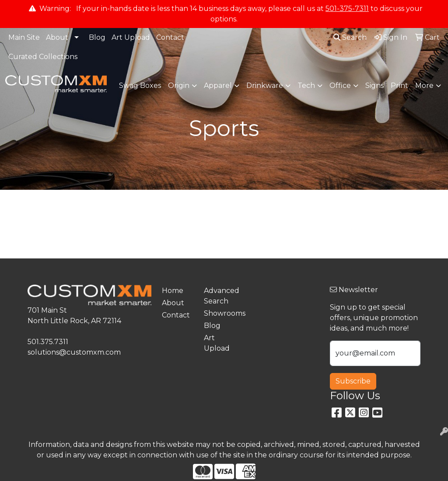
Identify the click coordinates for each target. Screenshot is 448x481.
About (57, 37)
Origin (179, 85)
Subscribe (353, 381)
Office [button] (340, 85)
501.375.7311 (48, 342)
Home (173, 291)
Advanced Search (220, 296)
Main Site (24, 37)
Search (350, 37)
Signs (374, 85)
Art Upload (131, 37)
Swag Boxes (140, 85)
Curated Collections (43, 57)
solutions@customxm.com (74, 352)
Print (399, 85)
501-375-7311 (347, 9)
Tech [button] (306, 85)
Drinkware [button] (265, 85)
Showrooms (220, 313)
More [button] (424, 85)
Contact (170, 37)
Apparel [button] (218, 85)
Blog (97, 37)
